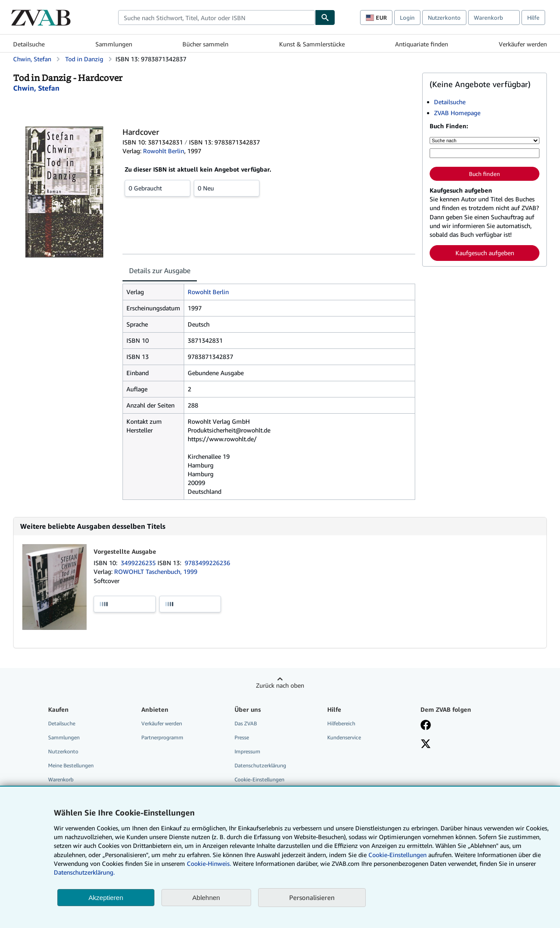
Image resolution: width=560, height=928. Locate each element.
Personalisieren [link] (312, 897)
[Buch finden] (325, 18)
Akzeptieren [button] (106, 898)
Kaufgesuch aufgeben (485, 253)
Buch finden (485, 174)
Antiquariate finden (422, 44)
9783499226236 (207, 563)
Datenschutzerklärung (260, 765)
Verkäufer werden (523, 44)
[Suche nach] (485, 141)
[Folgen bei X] (426, 745)
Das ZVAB (246, 723)
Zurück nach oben (280, 685)
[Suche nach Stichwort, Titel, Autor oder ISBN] (485, 153)
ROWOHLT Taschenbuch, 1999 (156, 571)
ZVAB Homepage (457, 113)
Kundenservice (344, 737)
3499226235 (139, 563)
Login (407, 18)
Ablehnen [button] (206, 898)
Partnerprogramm (162, 737)
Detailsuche (29, 44)
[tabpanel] (269, 392)
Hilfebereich (341, 723)
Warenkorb (61, 779)
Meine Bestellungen (71, 765)
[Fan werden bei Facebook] (426, 726)
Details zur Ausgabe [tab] (160, 271)
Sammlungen (114, 44)
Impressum (247, 751)
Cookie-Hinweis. (209, 863)
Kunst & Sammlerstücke (312, 44)
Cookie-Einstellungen (397, 855)
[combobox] (217, 18)
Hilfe (533, 18)
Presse (242, 737)
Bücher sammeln (205, 44)
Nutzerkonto (444, 18)
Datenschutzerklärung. (84, 872)
